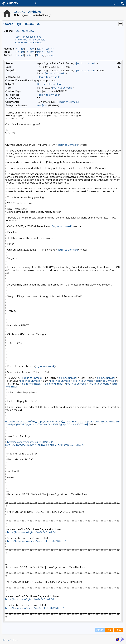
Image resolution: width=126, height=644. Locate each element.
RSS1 (109, 630)
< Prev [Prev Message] (30, 49)
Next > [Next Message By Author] (40, 55)
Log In (114, 3)
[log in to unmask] (86, 63)
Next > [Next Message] (40, 49)
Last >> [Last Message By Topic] (50, 52)
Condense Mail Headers (29, 43)
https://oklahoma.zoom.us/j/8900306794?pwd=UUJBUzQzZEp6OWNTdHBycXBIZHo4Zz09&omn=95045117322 (45, 443)
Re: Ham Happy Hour (49, 84)
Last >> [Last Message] (50, 49)
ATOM (100, 630)
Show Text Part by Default (30, 40)
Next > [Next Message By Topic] (40, 52)
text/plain (42, 106)
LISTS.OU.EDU (10, 640)
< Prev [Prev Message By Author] (30, 55)
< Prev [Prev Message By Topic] (30, 52)
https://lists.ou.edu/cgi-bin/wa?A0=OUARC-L (32, 532)
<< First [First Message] (20, 49)
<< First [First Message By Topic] (20, 52)
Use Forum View (25, 31)
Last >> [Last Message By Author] (50, 55)
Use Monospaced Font (28, 37)
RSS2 (118, 630)
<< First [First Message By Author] (20, 55)
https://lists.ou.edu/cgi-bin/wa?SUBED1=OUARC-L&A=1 (38, 541)
